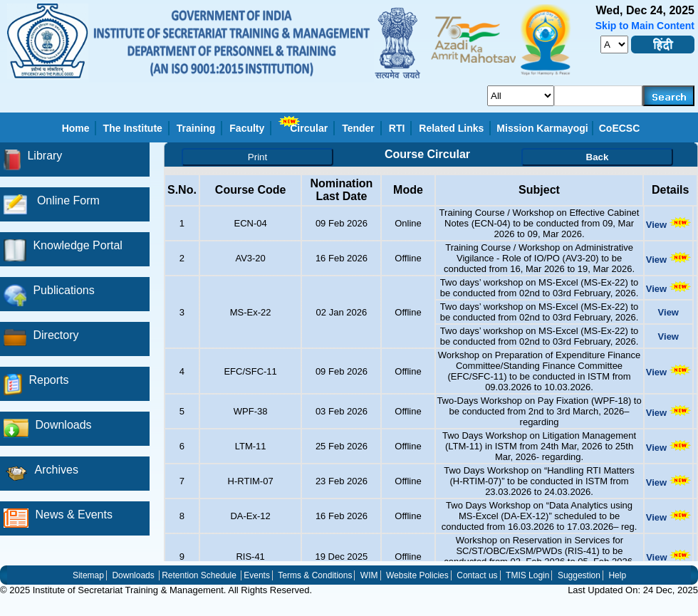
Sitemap (88, 575)
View (668, 225)
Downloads (133, 575)
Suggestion (579, 575)
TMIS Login (527, 575)
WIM (369, 575)
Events (257, 575)
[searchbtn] (669, 96)
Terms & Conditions (315, 575)
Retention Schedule (199, 575)
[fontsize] (614, 45)
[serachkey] (599, 96)
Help (617, 575)
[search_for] (521, 96)
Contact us (477, 575)
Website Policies (417, 575)
